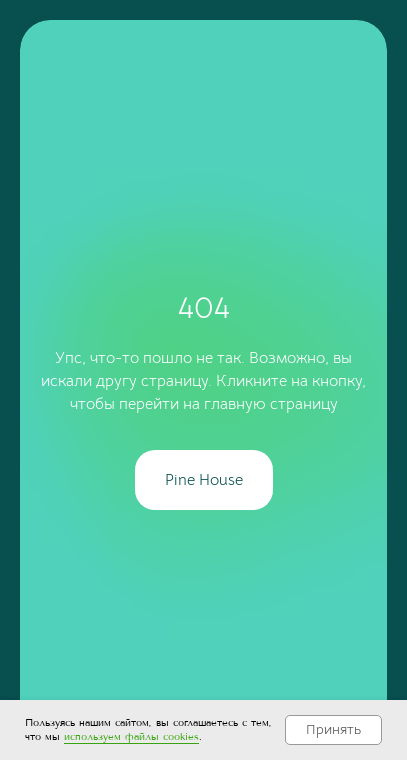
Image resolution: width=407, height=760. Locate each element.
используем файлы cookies (131, 737)
